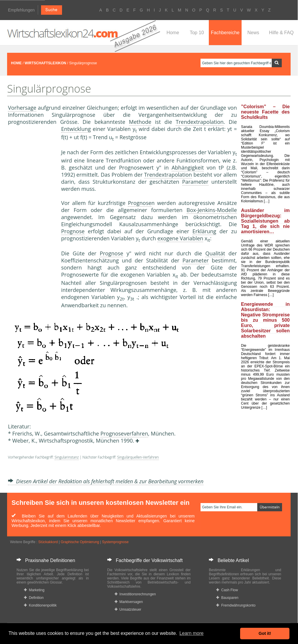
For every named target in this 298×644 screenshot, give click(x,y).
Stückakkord (48, 542)
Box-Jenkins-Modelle (212, 210)
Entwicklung (76, 129)
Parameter (195, 182)
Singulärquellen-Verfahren (138, 457)
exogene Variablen (180, 238)
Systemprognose (115, 542)
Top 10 (197, 33)
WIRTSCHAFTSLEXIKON (45, 63)
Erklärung (205, 231)
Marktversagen (129, 602)
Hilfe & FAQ (281, 33)
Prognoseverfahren (124, 433)
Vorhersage (22, 108)
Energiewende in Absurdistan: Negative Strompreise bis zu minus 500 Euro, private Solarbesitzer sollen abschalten (265, 320)
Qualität (215, 253)
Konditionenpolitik (40, 605)
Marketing (34, 590)
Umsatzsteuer (128, 609)
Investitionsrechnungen (135, 594)
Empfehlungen (21, 10)
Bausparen (227, 598)
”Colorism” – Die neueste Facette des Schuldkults (265, 112)
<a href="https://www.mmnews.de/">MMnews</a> (32, 224)
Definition (34, 598)
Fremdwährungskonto (236, 605)
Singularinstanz (67, 457)
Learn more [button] (191, 633)
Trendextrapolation (200, 122)
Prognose (140, 203)
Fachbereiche (225, 33)
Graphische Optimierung (80, 542)
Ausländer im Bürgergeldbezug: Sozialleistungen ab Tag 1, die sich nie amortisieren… (265, 221)
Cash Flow (227, 590)
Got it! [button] (265, 633)
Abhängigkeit (188, 167)
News (253, 33)
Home (173, 33)
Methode (140, 122)
